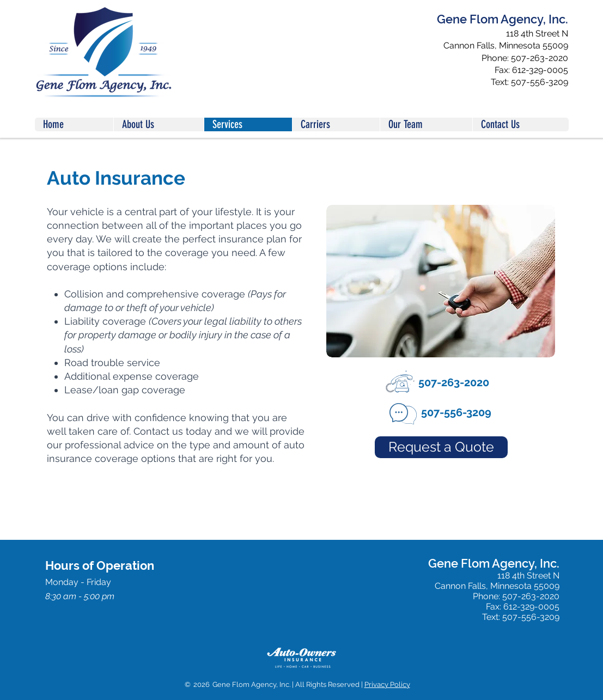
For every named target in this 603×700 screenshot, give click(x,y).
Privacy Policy (387, 684)
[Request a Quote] (441, 447)
